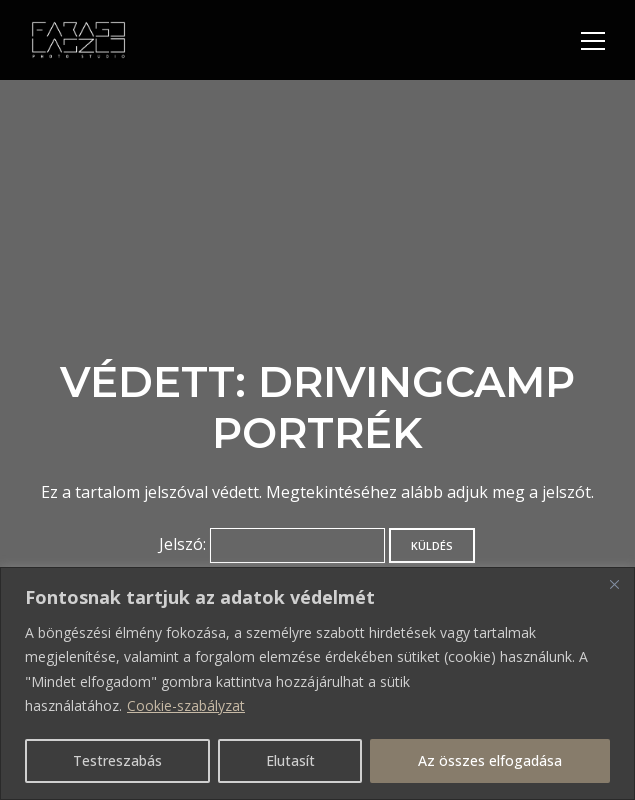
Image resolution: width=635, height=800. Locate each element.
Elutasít (290, 760)
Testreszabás (117, 760)
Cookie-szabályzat (186, 705)
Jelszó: (272, 544)
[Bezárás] (614, 584)
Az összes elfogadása (490, 760)
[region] (317, 683)
